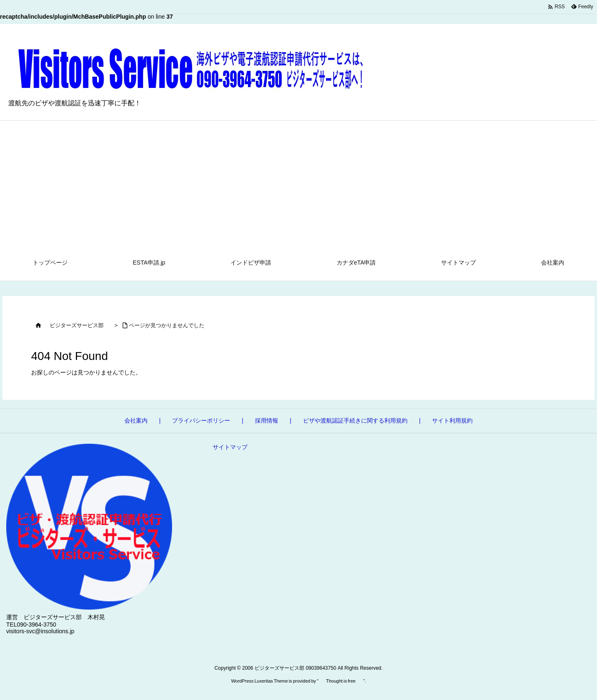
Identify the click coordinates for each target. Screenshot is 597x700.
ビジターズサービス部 (77, 325)
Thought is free (341, 681)
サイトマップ (230, 447)
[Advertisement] (298, 183)
